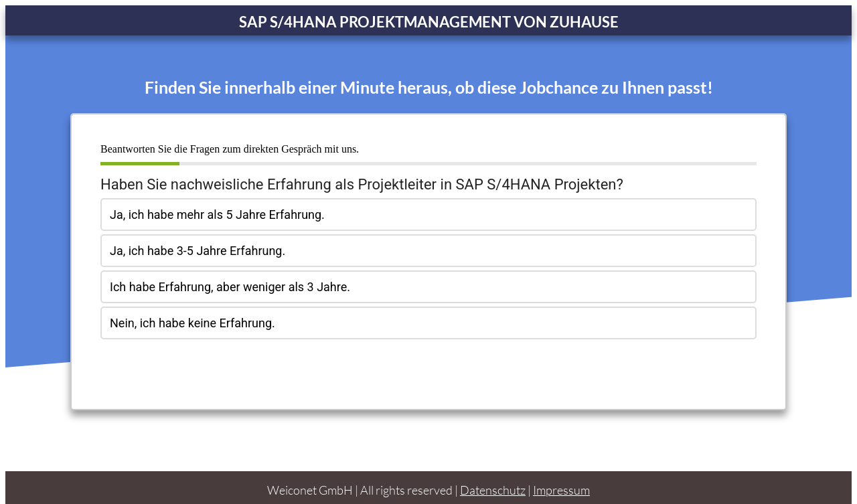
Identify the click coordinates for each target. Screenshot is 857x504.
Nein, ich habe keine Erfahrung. (192, 323)
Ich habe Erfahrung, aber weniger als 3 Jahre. (230, 287)
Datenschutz (493, 479)
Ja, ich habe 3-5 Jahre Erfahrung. (198, 251)
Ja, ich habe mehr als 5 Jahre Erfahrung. (217, 215)
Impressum (561, 479)
